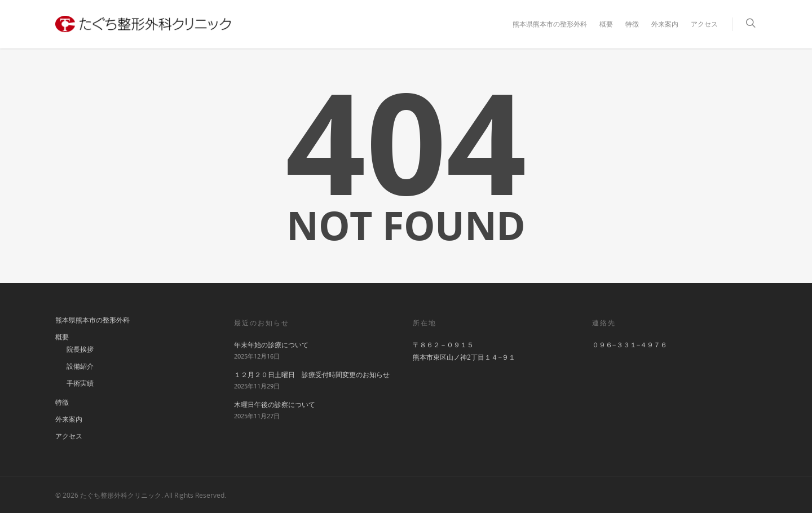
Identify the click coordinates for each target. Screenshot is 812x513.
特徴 (632, 24)
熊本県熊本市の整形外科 (550, 24)
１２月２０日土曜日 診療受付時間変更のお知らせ (312, 375)
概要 (606, 24)
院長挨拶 (80, 349)
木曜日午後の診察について (275, 404)
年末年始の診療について (271, 345)
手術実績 (80, 383)
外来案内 (665, 24)
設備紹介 (80, 366)
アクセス (704, 24)
